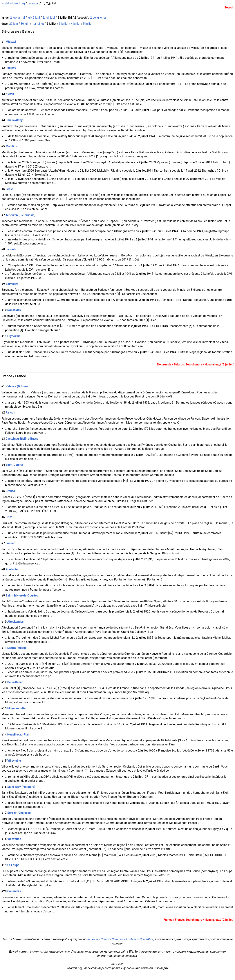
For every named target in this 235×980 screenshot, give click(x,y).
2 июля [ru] (18, 18)
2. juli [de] (49, 18)
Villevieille (14, 761)
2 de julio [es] (99, 18)
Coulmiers (14, 891)
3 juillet (64, 24)
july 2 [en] (34, 18)
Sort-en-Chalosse (19, 813)
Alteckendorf (16, 622)
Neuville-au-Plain (19, 734)
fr (43, 3)
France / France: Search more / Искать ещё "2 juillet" (198, 920)
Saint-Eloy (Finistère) (21, 787)
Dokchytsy (14, 310)
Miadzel (11, 42)
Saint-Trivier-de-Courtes (22, 595)
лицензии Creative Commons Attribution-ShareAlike (120, 939)
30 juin (25, 24)
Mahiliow (12, 146)
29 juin (13, 24)
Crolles (10, 491)
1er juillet (38, 24)
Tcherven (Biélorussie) (20, 215)
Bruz (9, 517)
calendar (33, 3)
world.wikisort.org (13, 3)
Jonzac (10, 543)
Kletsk (10, 94)
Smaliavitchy (14, 120)
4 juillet (76, 24)
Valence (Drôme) (17, 386)
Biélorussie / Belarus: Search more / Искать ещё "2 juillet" (195, 364)
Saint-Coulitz (14, 465)
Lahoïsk (11, 249)
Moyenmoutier (17, 708)
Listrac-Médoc (17, 648)
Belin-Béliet (15, 682)
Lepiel (10, 189)
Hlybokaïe (14, 336)
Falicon (10, 412)
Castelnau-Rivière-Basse (22, 439)
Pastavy (11, 68)
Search (229, 7)
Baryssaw (12, 284)
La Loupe (13, 865)
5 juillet (88, 24)
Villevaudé (14, 839)
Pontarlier (12, 569)
